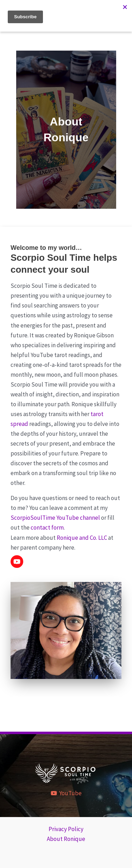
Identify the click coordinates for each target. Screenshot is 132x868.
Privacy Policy (66, 829)
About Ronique (66, 839)
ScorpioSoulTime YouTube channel (55, 518)
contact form (47, 527)
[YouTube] (66, 793)
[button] (17, 562)
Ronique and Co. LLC (82, 538)
